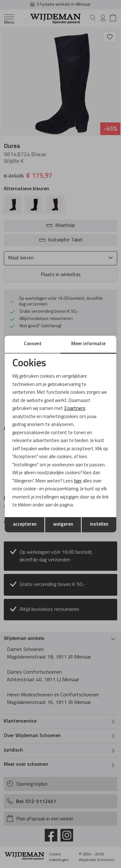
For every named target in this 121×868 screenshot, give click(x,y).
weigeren (63, 525)
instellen (99, 525)
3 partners (75, 409)
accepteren (25, 525)
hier (78, 481)
